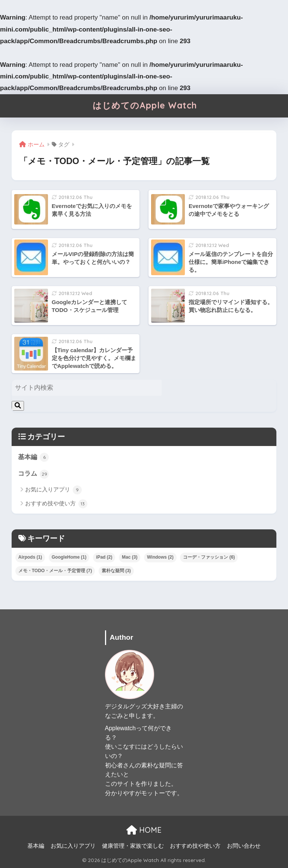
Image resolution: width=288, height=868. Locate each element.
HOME (144, 830)
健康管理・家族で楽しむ (133, 846)
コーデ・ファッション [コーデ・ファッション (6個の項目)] (209, 557)
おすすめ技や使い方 (56, 504)
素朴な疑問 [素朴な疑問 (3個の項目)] (116, 571)
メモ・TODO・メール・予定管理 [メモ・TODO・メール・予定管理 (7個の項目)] (55, 571)
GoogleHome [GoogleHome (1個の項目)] (69, 557)
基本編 (34, 457)
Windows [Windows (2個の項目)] (160, 557)
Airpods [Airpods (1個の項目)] (30, 557)
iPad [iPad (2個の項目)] (104, 557)
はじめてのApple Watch (145, 105)
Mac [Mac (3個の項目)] (130, 557)
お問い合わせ (244, 846)
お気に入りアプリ (53, 490)
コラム (34, 474)
